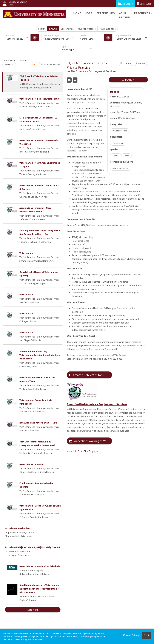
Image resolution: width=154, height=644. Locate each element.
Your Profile (125, 15)
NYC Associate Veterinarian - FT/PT (38, 423)
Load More (33, 610)
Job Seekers (126, 4)
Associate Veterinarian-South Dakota (40, 566)
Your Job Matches (87, 29)
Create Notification (50, 65)
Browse (53, 29)
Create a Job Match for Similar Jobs (91, 375)
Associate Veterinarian (32, 464)
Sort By (8, 65)
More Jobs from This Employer (83, 451)
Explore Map (67, 29)
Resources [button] (142, 13)
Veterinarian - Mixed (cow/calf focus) (40, 99)
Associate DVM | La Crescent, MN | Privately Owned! (32, 547)
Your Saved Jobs (108, 29)
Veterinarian (26, 253)
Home (77, 13)
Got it (147, 635)
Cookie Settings (132, 635)
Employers (144, 4)
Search (42, 29)
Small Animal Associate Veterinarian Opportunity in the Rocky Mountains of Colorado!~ (39, 589)
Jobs (89, 13)
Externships (106, 13)
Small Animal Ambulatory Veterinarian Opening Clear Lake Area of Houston (40, 355)
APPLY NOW (128, 80)
